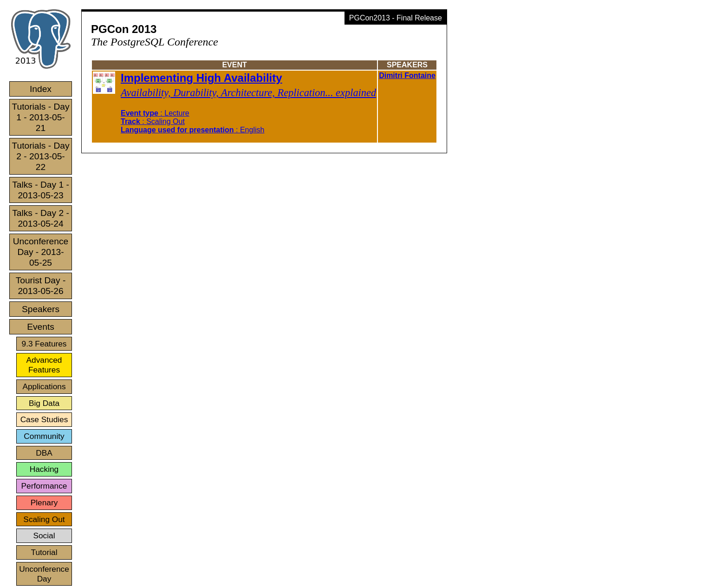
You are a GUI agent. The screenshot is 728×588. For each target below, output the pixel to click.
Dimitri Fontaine (407, 75)
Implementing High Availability (201, 78)
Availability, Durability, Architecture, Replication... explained (248, 93)
